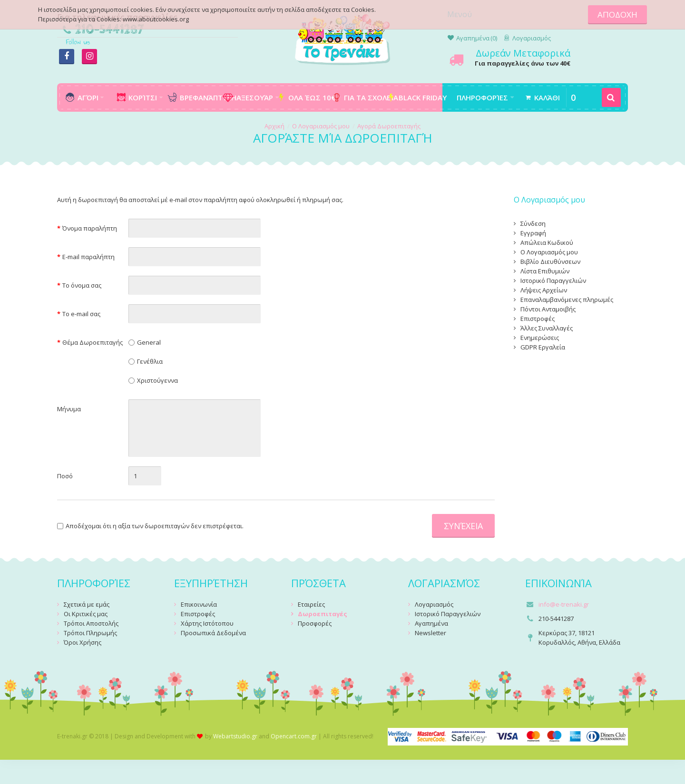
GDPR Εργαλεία (543, 347)
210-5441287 (109, 30)
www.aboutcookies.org (156, 19)
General (149, 342)
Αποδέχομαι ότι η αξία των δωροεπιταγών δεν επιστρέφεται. (150, 526)
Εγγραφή (533, 233)
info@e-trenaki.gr (564, 604)
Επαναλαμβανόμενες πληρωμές (567, 300)
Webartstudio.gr (235, 736)
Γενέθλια (150, 361)
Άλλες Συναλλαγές (547, 328)
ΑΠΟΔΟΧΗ (617, 15)
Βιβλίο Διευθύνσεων (550, 261)
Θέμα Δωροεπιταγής (93, 342)
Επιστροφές (538, 319)
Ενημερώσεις (540, 338)
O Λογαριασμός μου (321, 126)
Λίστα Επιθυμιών (545, 271)
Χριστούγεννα (157, 380)
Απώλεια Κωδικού (547, 242)
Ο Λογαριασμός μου (549, 252)
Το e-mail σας (81, 314)
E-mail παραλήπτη (88, 257)
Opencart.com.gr (294, 736)
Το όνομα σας (82, 285)
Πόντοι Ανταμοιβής (548, 309)
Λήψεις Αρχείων (544, 290)
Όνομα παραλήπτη (90, 228)
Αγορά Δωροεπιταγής (389, 126)
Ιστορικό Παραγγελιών (553, 281)
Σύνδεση (533, 223)
